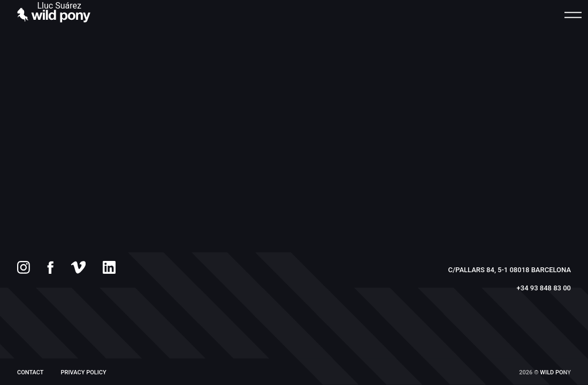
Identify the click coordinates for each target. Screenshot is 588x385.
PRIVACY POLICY (84, 372)
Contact (30, 372)
